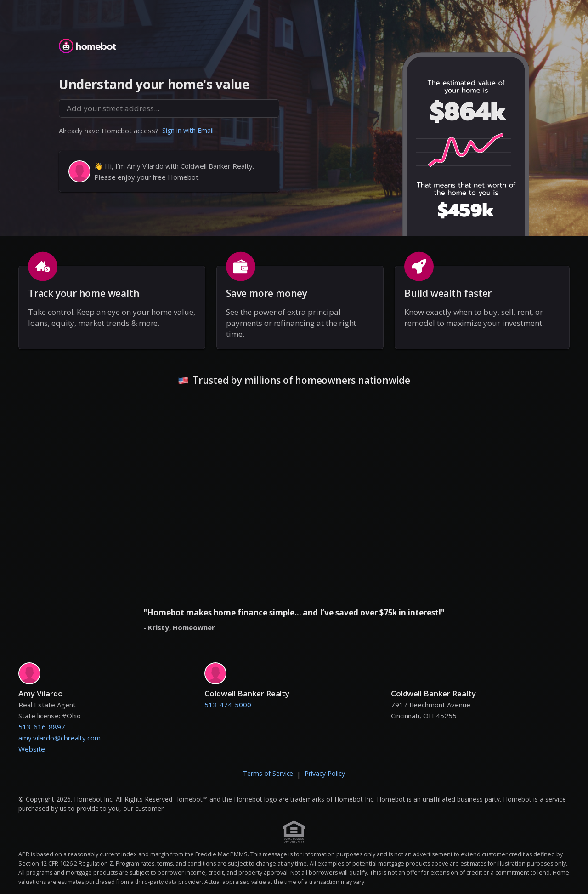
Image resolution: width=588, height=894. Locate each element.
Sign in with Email (188, 130)
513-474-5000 (228, 705)
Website (32, 749)
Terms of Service (268, 773)
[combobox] (169, 108)
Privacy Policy (325, 773)
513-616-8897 (42, 727)
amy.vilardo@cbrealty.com (59, 738)
